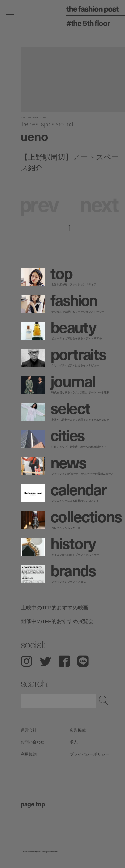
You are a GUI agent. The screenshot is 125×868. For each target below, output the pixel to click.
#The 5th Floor (88, 23)
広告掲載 (78, 730)
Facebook (64, 661)
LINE (83, 661)
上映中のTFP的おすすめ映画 (54, 607)
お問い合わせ (32, 742)
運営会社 (29, 730)
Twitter (45, 661)
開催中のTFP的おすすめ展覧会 (57, 621)
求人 (74, 742)
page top (33, 804)
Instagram (26, 661)
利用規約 (29, 754)
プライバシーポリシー (89, 754)
